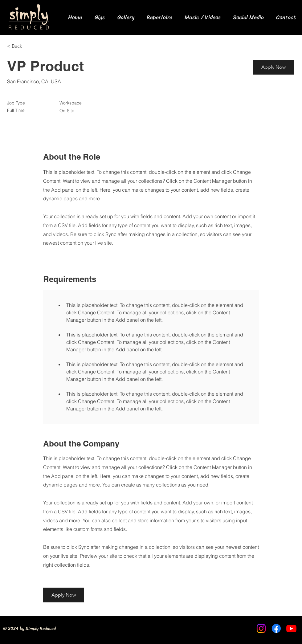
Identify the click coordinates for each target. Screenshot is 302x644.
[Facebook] (276, 628)
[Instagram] (261, 628)
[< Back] (29, 46)
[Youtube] (291, 628)
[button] (273, 67)
